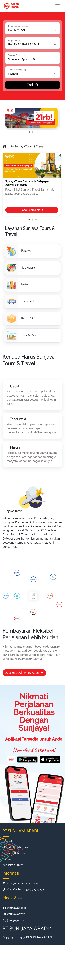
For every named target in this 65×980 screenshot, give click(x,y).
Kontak (7, 859)
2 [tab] (32, 132)
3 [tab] (36, 132)
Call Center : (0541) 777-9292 (23, 889)
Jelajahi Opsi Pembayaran (24, 673)
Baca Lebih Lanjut (32, 210)
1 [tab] (29, 132)
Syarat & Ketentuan (15, 853)
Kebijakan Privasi (13, 865)
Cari (32, 85)
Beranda (8, 841)
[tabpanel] (32, 118)
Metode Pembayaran (16, 847)
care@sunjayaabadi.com (21, 883)
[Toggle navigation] (57, 6)
